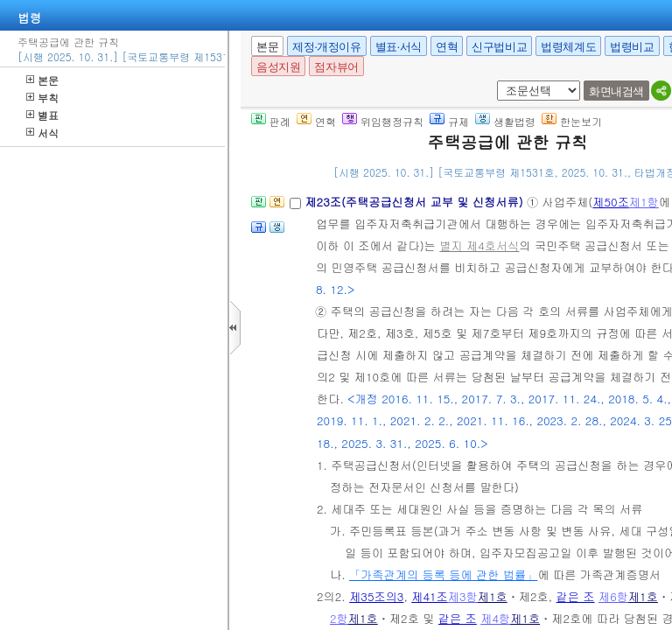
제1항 (644, 202)
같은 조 (576, 596)
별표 (42, 115)
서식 (42, 133)
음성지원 (278, 67)
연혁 (447, 47)
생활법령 (505, 121)
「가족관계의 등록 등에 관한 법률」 (443, 574)
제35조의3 (376, 596)
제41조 (430, 596)
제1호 (493, 596)
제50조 (611, 202)
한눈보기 (572, 121)
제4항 (495, 618)
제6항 (613, 596)
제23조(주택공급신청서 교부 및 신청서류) (416, 202)
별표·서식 (399, 47)
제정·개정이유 (326, 47)
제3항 (463, 596)
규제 (449, 121)
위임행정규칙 (383, 121)
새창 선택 (494, 81)
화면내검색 (616, 91)
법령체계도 (568, 47)
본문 (42, 80)
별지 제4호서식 (479, 245)
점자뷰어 (336, 67)
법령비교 (632, 47)
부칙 (42, 98)
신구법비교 (499, 47)
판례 (271, 121)
